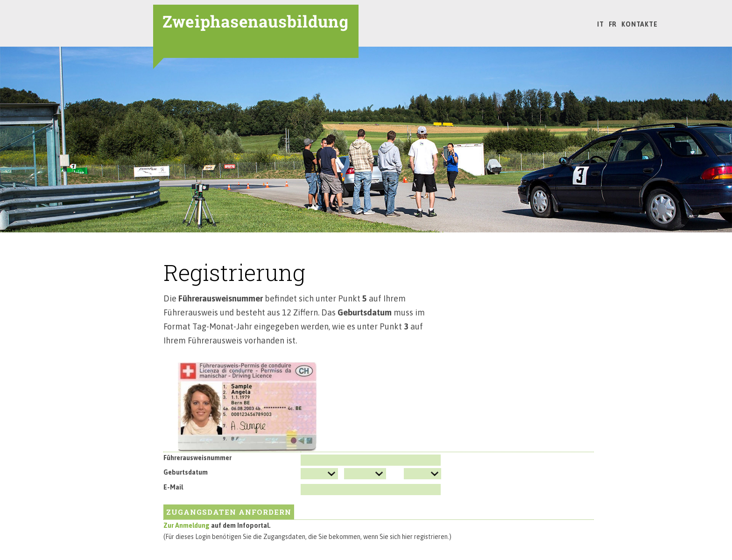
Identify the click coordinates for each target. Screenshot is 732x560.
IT (601, 24)
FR (613, 24)
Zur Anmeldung (187, 525)
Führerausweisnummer (197, 458)
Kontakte (639, 24)
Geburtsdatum (186, 472)
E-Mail (173, 487)
